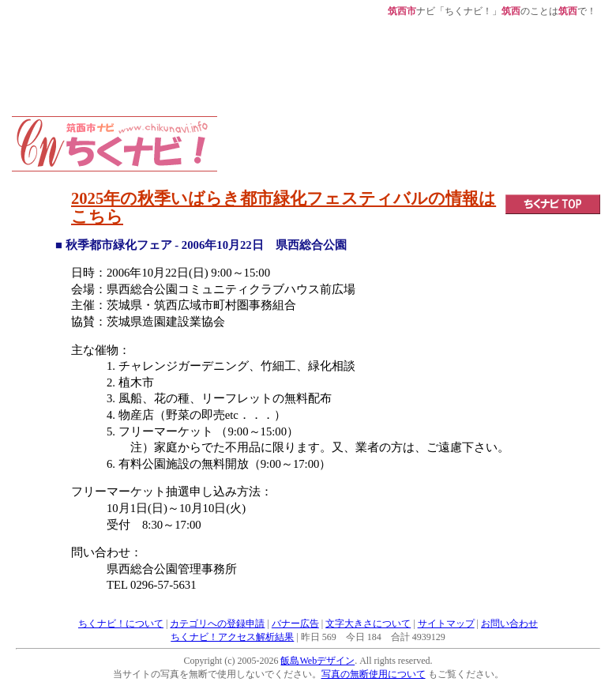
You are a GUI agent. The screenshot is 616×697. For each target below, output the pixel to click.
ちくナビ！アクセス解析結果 (232, 637)
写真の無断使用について (374, 674)
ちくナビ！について (121, 624)
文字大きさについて (368, 624)
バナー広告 (295, 624)
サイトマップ (446, 624)
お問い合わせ (509, 624)
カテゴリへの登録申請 (217, 624)
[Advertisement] (316, 96)
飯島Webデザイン (317, 661)
